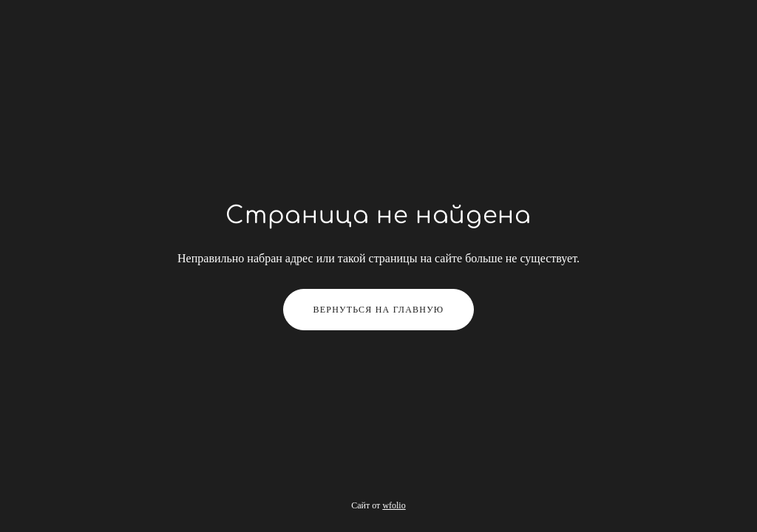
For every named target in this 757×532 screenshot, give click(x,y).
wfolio (394, 505)
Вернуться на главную (379, 310)
